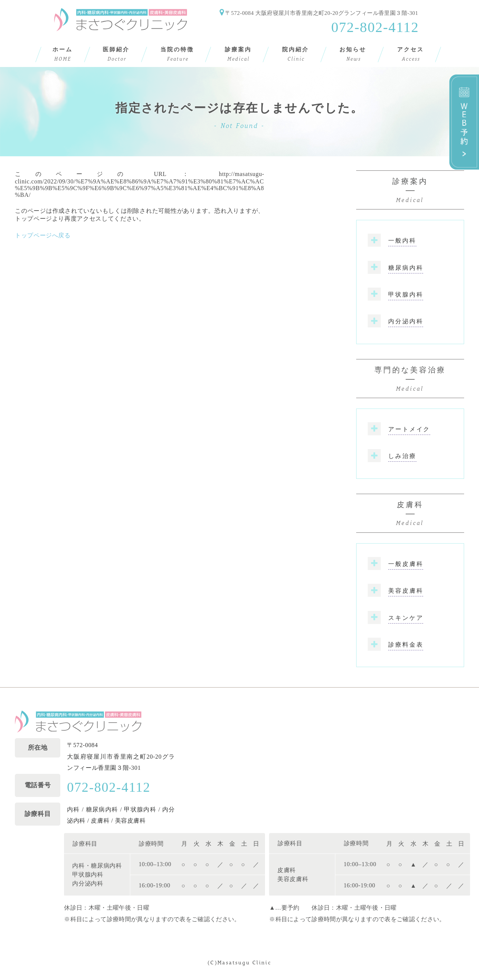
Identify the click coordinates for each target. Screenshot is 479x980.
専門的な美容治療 (410, 380)
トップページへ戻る (43, 235)
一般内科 (402, 241)
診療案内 (410, 191)
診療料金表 (406, 645)
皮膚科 (410, 515)
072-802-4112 (375, 27)
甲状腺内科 (406, 294)
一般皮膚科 (406, 564)
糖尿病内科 (406, 268)
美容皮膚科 (406, 591)
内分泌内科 (406, 321)
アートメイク (409, 429)
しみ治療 (402, 456)
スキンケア (406, 618)
